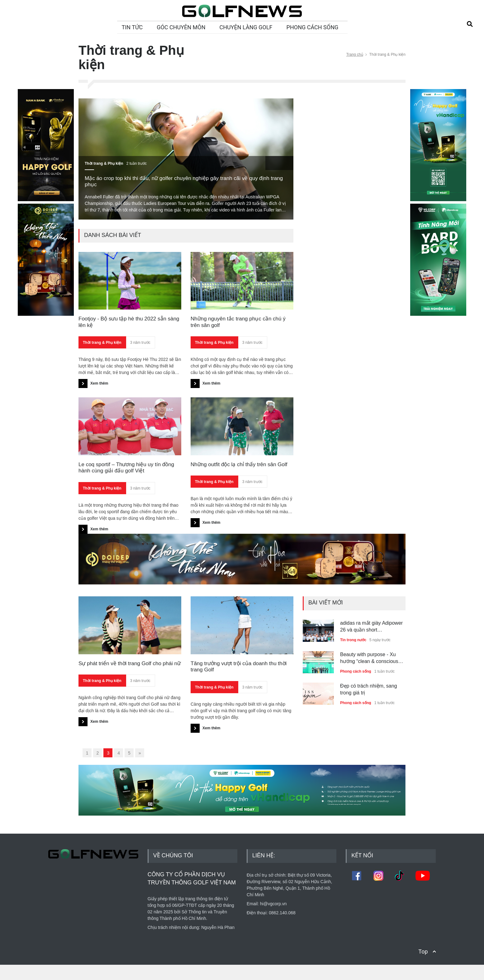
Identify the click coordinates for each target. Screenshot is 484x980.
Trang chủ (355, 54)
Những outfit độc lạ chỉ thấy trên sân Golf (239, 464)
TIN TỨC (132, 27)
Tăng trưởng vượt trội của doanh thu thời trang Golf (239, 667)
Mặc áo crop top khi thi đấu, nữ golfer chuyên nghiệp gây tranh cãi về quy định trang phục (184, 181)
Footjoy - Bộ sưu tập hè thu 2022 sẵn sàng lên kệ (129, 322)
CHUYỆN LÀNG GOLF (246, 27)
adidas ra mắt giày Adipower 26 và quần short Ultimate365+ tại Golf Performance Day (371, 627)
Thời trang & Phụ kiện (104, 163)
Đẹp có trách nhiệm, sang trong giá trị (369, 689)
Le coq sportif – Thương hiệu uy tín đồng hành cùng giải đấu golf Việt (126, 468)
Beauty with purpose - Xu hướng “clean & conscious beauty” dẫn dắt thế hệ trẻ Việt (369, 658)
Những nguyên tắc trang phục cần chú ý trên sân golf (238, 322)
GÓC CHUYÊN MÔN (181, 27)
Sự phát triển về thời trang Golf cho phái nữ (130, 663)
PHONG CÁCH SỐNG (313, 27)
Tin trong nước (353, 640)
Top (423, 967)
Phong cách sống (356, 671)
